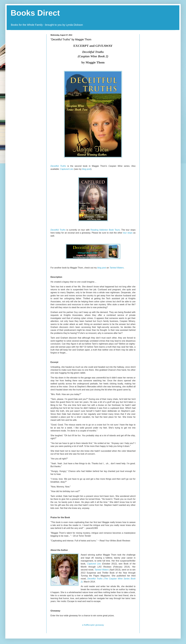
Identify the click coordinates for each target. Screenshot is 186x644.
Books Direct (35, 13)
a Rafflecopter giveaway (93, 625)
